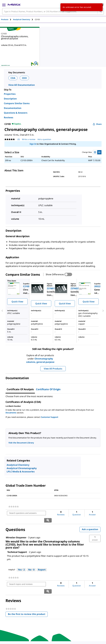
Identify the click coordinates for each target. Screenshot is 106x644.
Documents (11, 413)
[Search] (101, 11)
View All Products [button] (53, 369)
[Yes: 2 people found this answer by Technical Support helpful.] (21, 563)
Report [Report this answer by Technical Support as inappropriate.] (42, 563)
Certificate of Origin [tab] (48, 389)
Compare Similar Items (17, 103)
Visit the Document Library (21, 443)
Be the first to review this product (28, 601)
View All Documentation (22, 85)
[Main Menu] (4, 5)
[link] (14, 507)
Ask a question (90, 522)
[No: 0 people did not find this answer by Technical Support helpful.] (31, 563)
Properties (10, 94)
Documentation (13, 108)
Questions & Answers (16, 113)
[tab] (7, 19)
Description (10, 99)
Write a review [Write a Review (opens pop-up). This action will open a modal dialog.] (29, 139)
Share (97, 124)
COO (24, 78)
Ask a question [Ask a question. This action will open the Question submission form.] (44, 139)
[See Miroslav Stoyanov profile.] (16, 530)
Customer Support (50, 417)
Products (5, 19)
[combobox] (53, 11)
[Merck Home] (14, 5)
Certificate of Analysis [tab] (20, 389)
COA (13, 78)
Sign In (33, 144)
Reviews (9, 117)
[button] (95, 531)
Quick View (17, 302)
